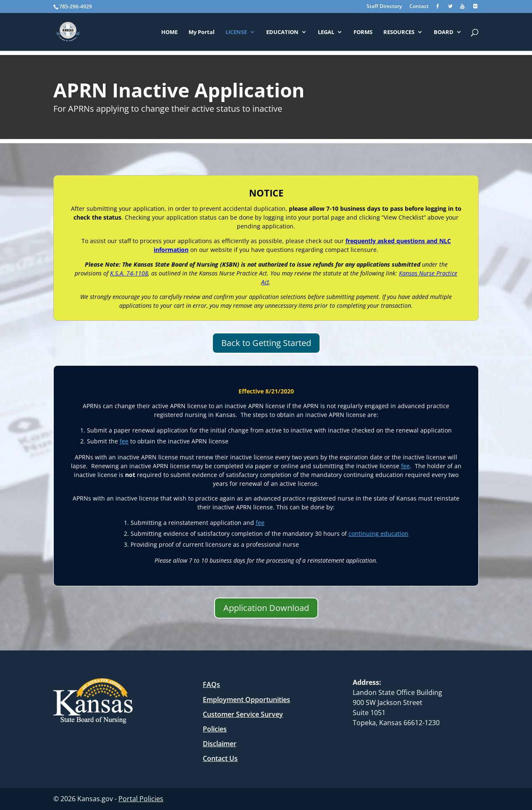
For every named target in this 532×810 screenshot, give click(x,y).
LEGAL (326, 32)
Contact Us (220, 758)
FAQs (211, 684)
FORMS (363, 32)
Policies (215, 729)
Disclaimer (220, 744)
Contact (419, 7)
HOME (169, 32)
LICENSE (236, 32)
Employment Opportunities (246, 700)
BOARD (444, 32)
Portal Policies (141, 799)
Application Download (266, 608)
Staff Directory (384, 7)
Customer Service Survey (243, 714)
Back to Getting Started (266, 343)
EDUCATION (282, 32)
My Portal (202, 32)
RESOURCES (399, 32)
